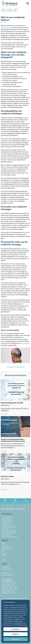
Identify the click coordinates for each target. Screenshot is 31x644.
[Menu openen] (28, 4)
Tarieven (4, 549)
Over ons (4, 545)
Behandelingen (6, 547)
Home (4, 543)
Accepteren (16, 639)
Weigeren (16, 634)
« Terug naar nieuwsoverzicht (16, 367)
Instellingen (15, 629)
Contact (4, 555)
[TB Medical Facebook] (2, 560)
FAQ (3, 551)
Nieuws (4, 553)
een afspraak (25, 343)
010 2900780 (6, 567)
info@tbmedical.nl (7, 569)
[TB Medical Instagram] (4, 560)
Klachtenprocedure (8, 579)
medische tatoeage (7, 28)
